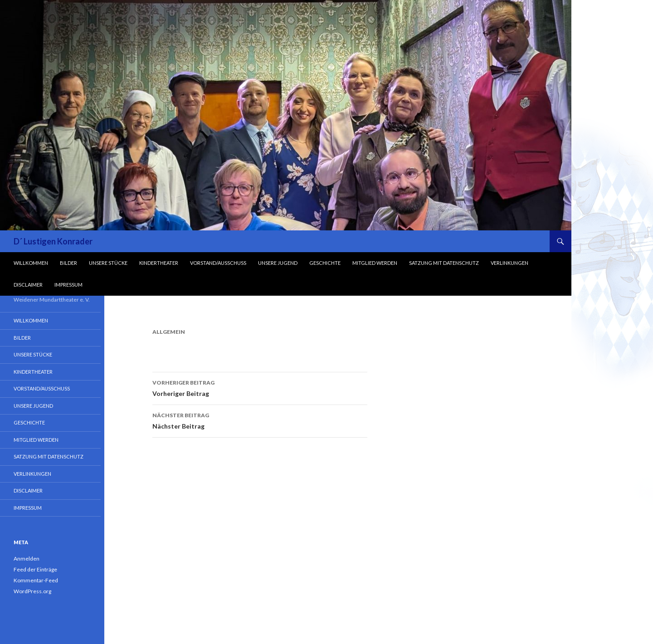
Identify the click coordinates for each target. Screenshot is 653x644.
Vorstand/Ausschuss (218, 263)
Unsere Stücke (108, 263)
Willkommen (31, 263)
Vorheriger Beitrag (260, 387)
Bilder (68, 263)
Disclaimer (28, 285)
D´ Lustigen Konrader (53, 241)
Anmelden (27, 559)
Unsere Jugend (278, 263)
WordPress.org (32, 591)
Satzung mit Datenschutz (444, 263)
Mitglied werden (375, 263)
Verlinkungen (509, 263)
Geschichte (325, 263)
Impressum (68, 285)
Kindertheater (159, 263)
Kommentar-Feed (36, 580)
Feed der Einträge (35, 569)
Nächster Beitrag (260, 420)
